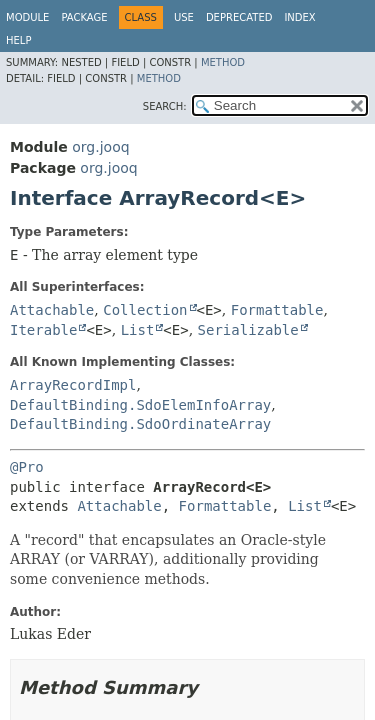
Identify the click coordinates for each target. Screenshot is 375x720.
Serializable (248, 330)
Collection (145, 310)
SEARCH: (165, 106)
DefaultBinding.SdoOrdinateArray (140, 424)
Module (27, 17)
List (138, 330)
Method (223, 62)
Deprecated (239, 17)
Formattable (277, 310)
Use (184, 17)
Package (84, 17)
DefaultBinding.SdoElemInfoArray (140, 405)
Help (18, 40)
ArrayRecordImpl (73, 385)
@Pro (27, 467)
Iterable (43, 330)
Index (299, 17)
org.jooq (100, 147)
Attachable (52, 310)
